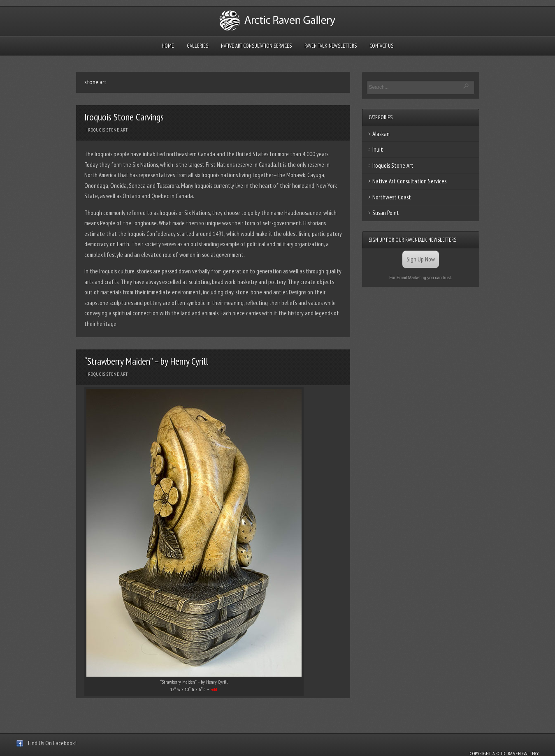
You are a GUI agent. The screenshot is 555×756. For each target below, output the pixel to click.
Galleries (197, 46)
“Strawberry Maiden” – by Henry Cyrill (146, 361)
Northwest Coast (392, 197)
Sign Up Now (421, 259)
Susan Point (386, 213)
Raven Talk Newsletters (331, 46)
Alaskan (381, 134)
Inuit (378, 149)
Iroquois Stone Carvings (124, 117)
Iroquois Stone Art (107, 130)
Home (168, 46)
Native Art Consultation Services (256, 46)
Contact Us (381, 46)
